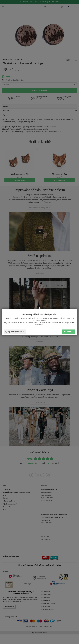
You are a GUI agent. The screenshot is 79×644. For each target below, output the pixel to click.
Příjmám (69, 332)
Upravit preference (15, 332)
